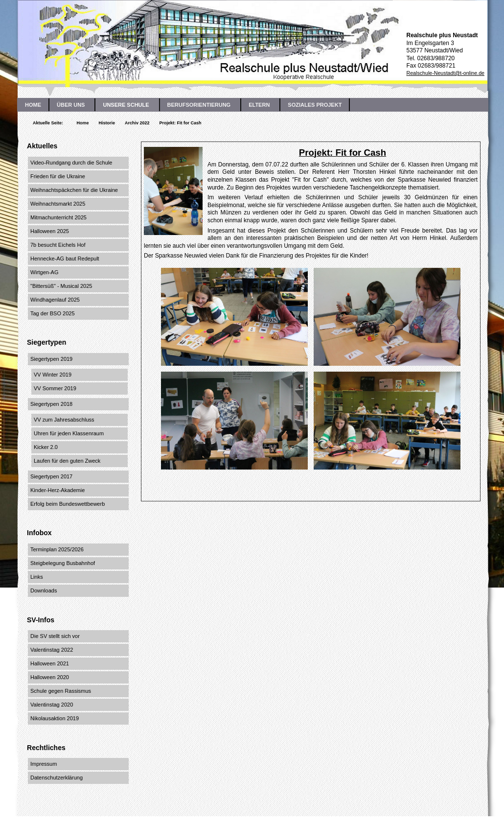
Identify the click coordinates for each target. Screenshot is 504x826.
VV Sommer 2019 (55, 388)
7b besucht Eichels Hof (58, 245)
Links (37, 577)
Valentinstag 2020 (52, 705)
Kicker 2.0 (46, 447)
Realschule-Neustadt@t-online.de (445, 73)
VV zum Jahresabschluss (64, 420)
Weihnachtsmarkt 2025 (58, 204)
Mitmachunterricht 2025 (58, 217)
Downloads (44, 590)
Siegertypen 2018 (51, 404)
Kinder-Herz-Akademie (57, 490)
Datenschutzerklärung (57, 778)
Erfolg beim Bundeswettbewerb (68, 504)
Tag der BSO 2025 (53, 313)
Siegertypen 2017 (51, 476)
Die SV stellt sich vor (55, 636)
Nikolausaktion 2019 (55, 718)
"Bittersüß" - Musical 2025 (61, 286)
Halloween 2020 (50, 677)
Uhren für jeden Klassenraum (69, 433)
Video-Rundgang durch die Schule (71, 163)
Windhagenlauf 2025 (55, 300)
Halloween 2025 (50, 231)
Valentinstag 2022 (52, 650)
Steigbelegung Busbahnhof (63, 563)
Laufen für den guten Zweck (67, 461)
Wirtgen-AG (44, 272)
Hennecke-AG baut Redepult (65, 259)
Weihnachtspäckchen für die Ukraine (74, 190)
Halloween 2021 (50, 663)
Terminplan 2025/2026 (57, 549)
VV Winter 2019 (53, 375)
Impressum (44, 764)
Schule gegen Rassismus (61, 691)
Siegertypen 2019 (51, 359)
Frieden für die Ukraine (58, 176)
